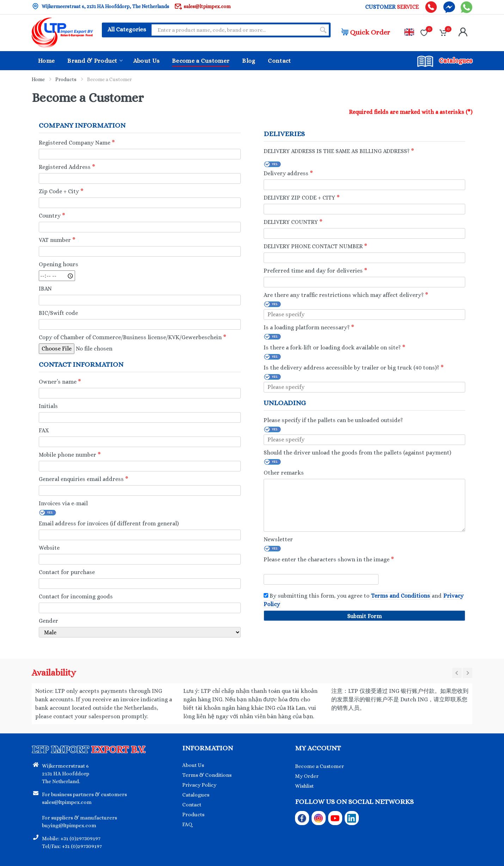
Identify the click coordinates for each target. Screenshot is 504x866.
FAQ (187, 824)
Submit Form (364, 616)
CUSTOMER (392, 7)
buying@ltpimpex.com (69, 825)
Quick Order (366, 32)
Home (38, 79)
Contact (192, 805)
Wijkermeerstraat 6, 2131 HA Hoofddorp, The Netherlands (100, 6)
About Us (193, 765)
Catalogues (196, 795)
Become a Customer (319, 766)
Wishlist (304, 786)
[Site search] (234, 30)
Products (66, 79)
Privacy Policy (199, 785)
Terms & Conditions (207, 775)
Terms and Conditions (401, 596)
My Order (307, 776)
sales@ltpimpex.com (203, 6)
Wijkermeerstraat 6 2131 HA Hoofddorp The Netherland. (66, 774)
